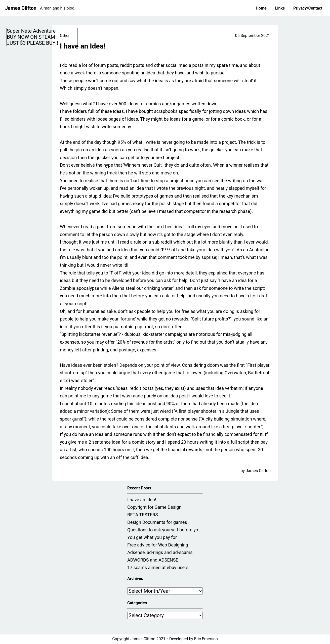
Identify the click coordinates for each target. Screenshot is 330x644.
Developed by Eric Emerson (194, 639)
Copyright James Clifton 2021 (139, 639)
